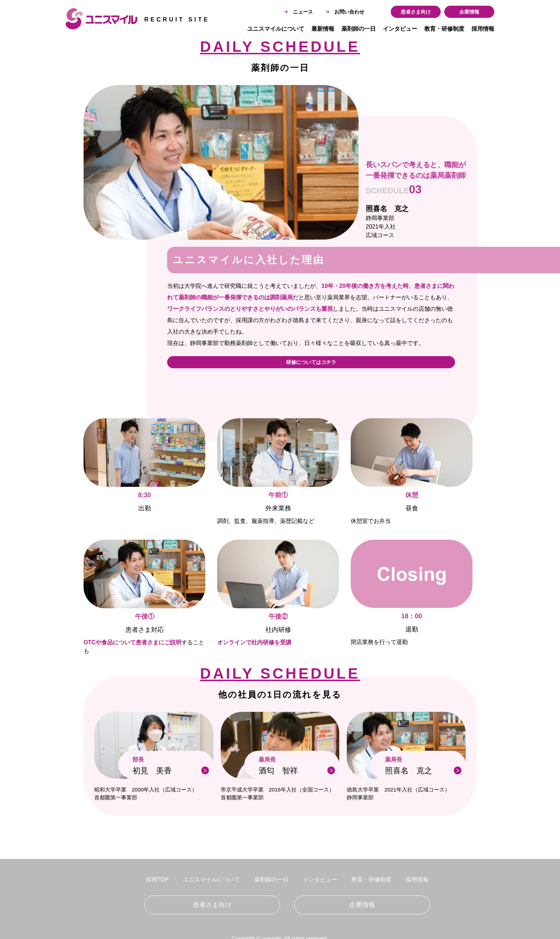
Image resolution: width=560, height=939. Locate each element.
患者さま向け (416, 12)
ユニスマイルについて (276, 29)
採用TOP (157, 880)
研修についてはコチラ (311, 362)
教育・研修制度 (444, 29)
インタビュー (400, 29)
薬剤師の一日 (359, 29)
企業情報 (469, 12)
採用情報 (483, 29)
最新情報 (323, 29)
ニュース (299, 12)
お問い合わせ (345, 12)
